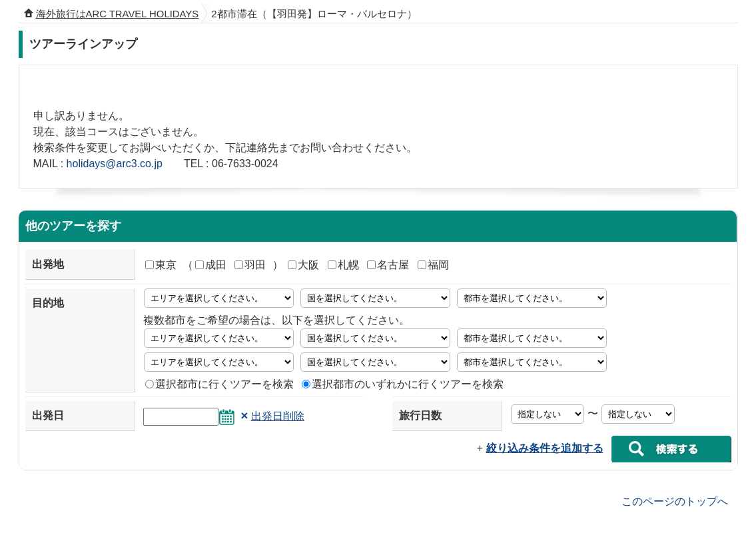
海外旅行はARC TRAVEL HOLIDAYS (118, 14)
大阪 (303, 265)
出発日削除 (278, 416)
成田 (211, 265)
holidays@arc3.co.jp (115, 164)
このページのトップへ (675, 501)
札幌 (343, 265)
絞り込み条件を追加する (545, 448)
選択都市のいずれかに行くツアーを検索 (403, 384)
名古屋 (388, 265)
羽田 (250, 265)
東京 (161, 265)
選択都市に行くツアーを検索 (219, 384)
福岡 (433, 265)
